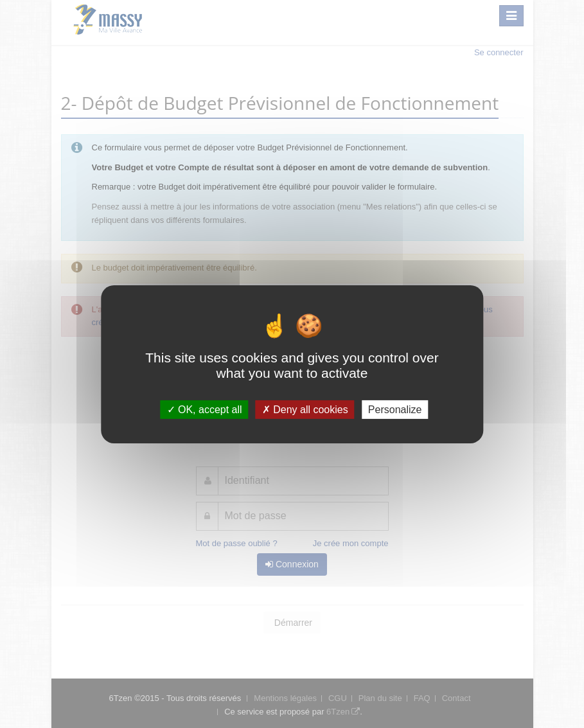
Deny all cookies (305, 409)
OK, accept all (205, 409)
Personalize (395, 409)
